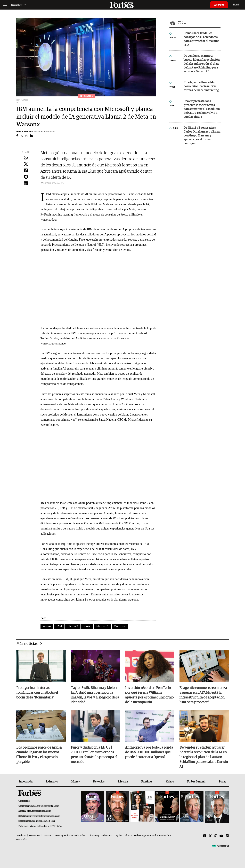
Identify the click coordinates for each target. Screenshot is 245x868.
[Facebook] (205, 836)
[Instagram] (216, 836)
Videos (170, 782)
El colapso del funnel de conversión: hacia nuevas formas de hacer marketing (201, 86)
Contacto (47, 836)
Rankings (147, 782)
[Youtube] (221, 836)
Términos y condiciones (100, 836)
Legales (119, 836)
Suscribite (219, 5)
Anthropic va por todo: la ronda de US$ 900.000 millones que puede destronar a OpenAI (149, 752)
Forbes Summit (196, 782)
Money (75, 782)
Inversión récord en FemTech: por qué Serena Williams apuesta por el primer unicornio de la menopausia (149, 695)
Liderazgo (52, 782)
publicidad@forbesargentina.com (44, 806)
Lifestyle (123, 782)
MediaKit (22, 836)
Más (199, 23)
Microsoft (102, 626)
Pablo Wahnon (25, 132)
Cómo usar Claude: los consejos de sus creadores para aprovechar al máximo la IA (201, 39)
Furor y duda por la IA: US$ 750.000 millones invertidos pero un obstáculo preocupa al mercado (94, 755)
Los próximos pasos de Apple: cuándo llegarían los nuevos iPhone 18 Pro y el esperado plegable (39, 755)
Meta (87, 626)
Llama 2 (73, 626)
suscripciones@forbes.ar (43, 821)
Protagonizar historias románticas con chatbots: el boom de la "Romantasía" (37, 693)
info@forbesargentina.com (39, 811)
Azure (47, 626)
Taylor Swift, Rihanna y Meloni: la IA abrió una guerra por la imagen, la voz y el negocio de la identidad (95, 695)
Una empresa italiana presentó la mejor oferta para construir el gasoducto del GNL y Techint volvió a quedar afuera (202, 109)
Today (222, 782)
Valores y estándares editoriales (70, 836)
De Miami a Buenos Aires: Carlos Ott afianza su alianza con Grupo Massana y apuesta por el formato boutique (202, 136)
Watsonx (120, 626)
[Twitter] (210, 836)
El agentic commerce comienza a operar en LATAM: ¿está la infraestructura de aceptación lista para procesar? (203, 695)
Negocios (99, 782)
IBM (59, 626)
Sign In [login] (237, 5)
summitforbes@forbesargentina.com (43, 816)
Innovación (26, 782)
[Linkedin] (227, 836)
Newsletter (34, 836)
